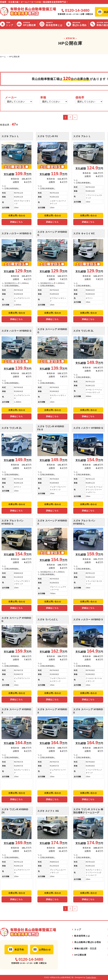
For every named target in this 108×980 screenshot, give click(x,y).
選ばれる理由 (80, 24)
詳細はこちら (17, 222)
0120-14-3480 (77, 10)
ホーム (3, 57)
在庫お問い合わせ (17, 216)
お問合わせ (45, 950)
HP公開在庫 (30, 24)
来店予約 (19, 950)
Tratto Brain (91, 977)
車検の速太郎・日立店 (85, 948)
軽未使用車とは (55, 24)
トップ (10, 24)
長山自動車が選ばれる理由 (88, 942)
